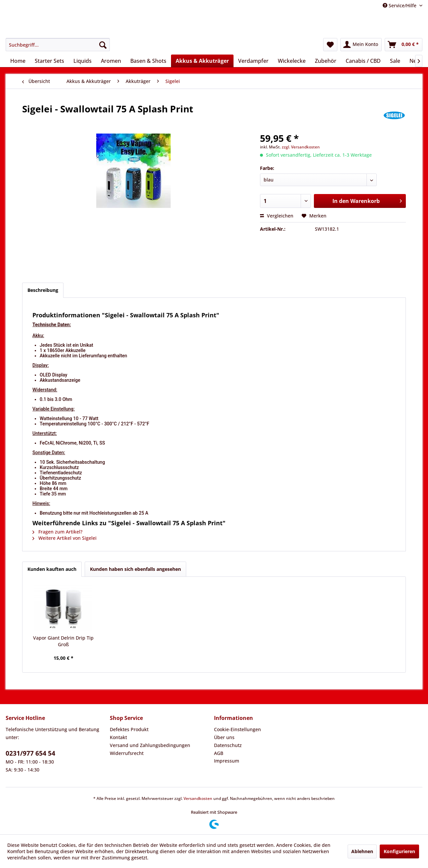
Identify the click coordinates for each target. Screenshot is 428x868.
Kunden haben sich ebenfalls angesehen (135, 569)
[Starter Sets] (49, 61)
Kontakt (118, 737)
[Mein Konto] (361, 45)
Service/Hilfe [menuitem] (400, 5)
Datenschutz (228, 745)
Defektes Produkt (129, 729)
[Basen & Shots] (148, 61)
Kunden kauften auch (52, 569)
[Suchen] (103, 45)
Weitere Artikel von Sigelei (64, 538)
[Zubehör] (326, 61)
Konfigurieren (399, 851)
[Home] (18, 61)
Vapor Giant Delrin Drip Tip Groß (63, 641)
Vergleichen (277, 216)
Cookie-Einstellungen (237, 729)
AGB (219, 753)
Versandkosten (198, 798)
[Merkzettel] (330, 45)
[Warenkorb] (404, 45)
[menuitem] (58, 45)
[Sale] (395, 61)
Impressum (227, 761)
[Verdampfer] (253, 61)
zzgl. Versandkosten (301, 147)
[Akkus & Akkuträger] (202, 61)
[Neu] (415, 61)
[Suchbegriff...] (58, 45)
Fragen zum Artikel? (57, 532)
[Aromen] (111, 61)
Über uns (224, 737)
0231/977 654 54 (30, 753)
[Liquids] (83, 61)
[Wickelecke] (292, 61)
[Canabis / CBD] (363, 61)
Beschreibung (43, 290)
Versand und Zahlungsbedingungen (150, 745)
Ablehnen (362, 851)
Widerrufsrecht (127, 753)
